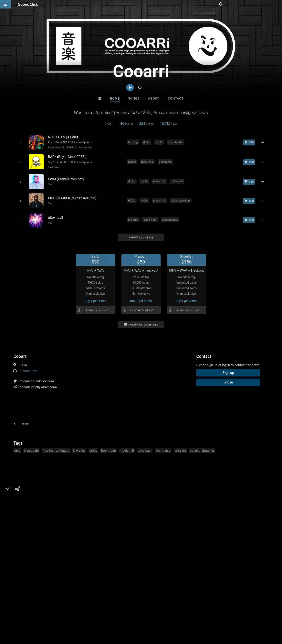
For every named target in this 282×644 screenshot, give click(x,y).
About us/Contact (38, 619)
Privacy (101, 619)
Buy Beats (128, 549)
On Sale (154, 549)
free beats (32, 448)
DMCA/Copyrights (79, 619)
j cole (160, 142)
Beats (25, 368)
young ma (166, 161)
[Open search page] (278, 4)
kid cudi (134, 218)
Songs (134, 99)
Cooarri (20, 354)
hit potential (176, 142)
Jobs (58, 619)
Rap (50, 183)
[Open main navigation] (5, 4)
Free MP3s (101, 549)
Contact (176, 99)
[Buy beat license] (250, 142)
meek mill (148, 161)
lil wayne (79, 448)
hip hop (133, 142)
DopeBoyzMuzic (88, 526)
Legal (115, 619)
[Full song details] (263, 142)
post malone (170, 218)
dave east (177, 180)
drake (147, 142)
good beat (150, 218)
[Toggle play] (20, 142)
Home (115, 99)
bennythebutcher (202, 448)
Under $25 (181, 549)
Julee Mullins (159, 526)
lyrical (132, 161)
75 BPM (71, 148)
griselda (180, 448)
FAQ (18, 619)
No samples (85, 148)
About (154, 99)
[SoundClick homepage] (28, 4)
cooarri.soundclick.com (37, 379)
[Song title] (85, 137)
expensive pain (181, 199)
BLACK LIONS (123, 526)
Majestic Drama (194, 526)
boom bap (109, 448)
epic (17, 448)
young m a (163, 448)
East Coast (54, 167)
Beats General (55, 148)
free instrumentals (56, 448)
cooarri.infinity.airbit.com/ (38, 385)
